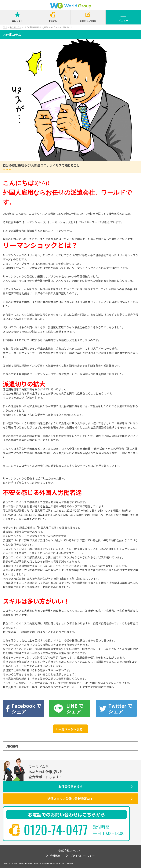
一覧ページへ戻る (70, 729)
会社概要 (55, 856)
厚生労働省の (50, 528)
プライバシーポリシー (82, 856)
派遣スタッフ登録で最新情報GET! (70, 799)
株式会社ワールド (70, 850)
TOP (5, 27)
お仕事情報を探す (70, 786)
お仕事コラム (16, 27)
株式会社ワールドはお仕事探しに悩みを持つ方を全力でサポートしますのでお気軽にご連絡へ (59, 687)
